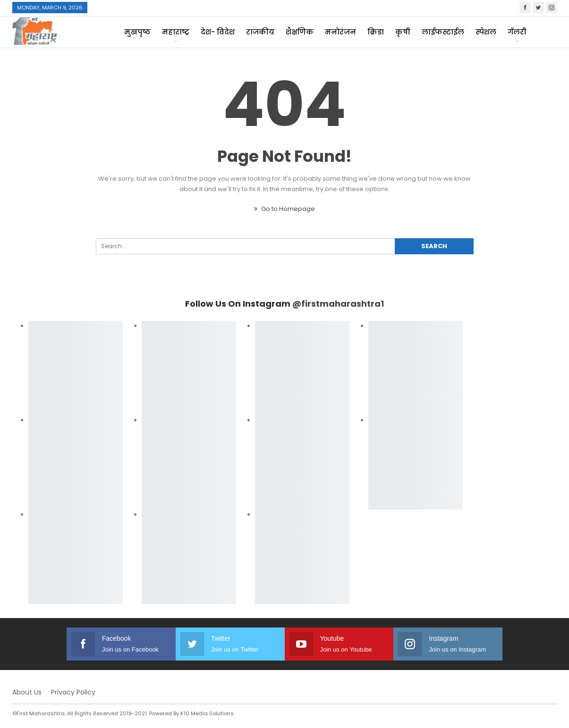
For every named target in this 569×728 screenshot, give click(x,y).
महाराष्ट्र (176, 32)
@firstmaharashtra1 (338, 304)
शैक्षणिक (300, 32)
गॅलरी (517, 32)
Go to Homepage (284, 209)
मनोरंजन (340, 32)
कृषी (403, 32)
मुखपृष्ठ (137, 32)
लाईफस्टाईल (443, 32)
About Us (27, 692)
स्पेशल (486, 32)
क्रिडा (376, 32)
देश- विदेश (218, 32)
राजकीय (260, 32)
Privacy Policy (73, 692)
